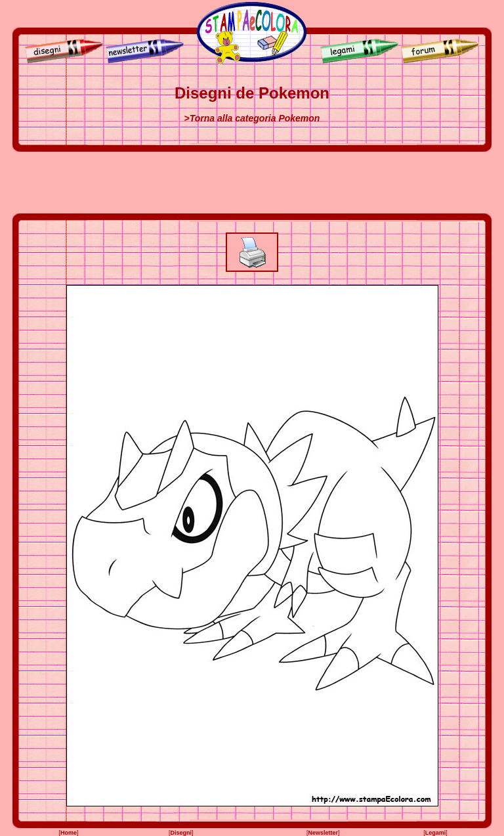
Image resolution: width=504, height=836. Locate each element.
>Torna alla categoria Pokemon (252, 118)
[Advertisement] (252, 183)
